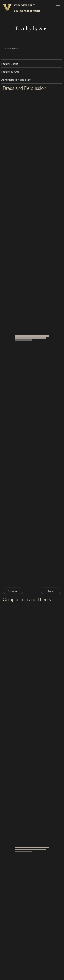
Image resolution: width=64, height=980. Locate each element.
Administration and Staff (16, 80)
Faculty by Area (10, 72)
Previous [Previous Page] (13, 591)
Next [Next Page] (51, 591)
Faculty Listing (10, 64)
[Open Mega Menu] (56, 6)
